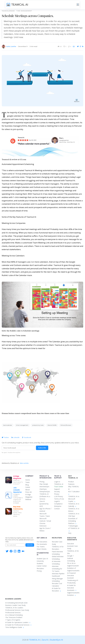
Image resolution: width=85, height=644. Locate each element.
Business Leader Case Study (15, 605)
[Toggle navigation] (78, 5)
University (40, 561)
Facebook (27, 437)
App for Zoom (45, 528)
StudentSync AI (43, 554)
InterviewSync (44, 487)
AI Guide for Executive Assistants (72, 588)
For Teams (41, 547)
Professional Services (13, 613)
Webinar (28, 499)
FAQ (70, 533)
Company (29, 476)
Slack (48, 516)
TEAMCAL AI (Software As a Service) (45, 496)
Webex (42, 531)
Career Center (42, 566)
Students (40, 563)
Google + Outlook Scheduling (71, 558)
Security (57, 492)
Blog (27, 485)
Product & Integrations (45, 477)
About (28, 490)
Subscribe (42, 448)
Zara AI (42, 501)
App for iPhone (45, 509)
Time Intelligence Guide (15, 627)
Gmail (49, 521)
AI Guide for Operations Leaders (18, 622)
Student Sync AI (42, 559)
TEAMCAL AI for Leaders (14, 608)
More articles (24, 463)
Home (28, 480)
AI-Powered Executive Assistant (71, 575)
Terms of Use (59, 499)
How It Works (42, 549)
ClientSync (43, 489)
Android (42, 511)
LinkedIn (15, 437)
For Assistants (42, 544)
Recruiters (40, 568)
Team (27, 482)
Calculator (76, 492)
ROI (70, 492)
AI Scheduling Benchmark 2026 (16, 603)
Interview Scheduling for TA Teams (57, 569)
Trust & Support (58, 477)
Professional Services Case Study (17, 610)
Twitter (5, 437)
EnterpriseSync (45, 492)
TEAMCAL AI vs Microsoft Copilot (74, 499)
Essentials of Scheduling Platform (73, 521)
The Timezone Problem (14, 617)
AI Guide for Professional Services (18, 625)
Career (28, 487)
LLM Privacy (58, 496)
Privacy (57, 494)
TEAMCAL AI (34, 640)
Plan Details (44, 484)
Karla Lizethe (11, 46)
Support (57, 489)
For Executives (42, 542)
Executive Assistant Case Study (72, 546)
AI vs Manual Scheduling (14, 615)
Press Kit (28, 492)
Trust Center (59, 487)
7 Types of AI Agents (13, 620)
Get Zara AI (42, 538)
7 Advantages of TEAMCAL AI (74, 528)
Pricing (42, 482)
